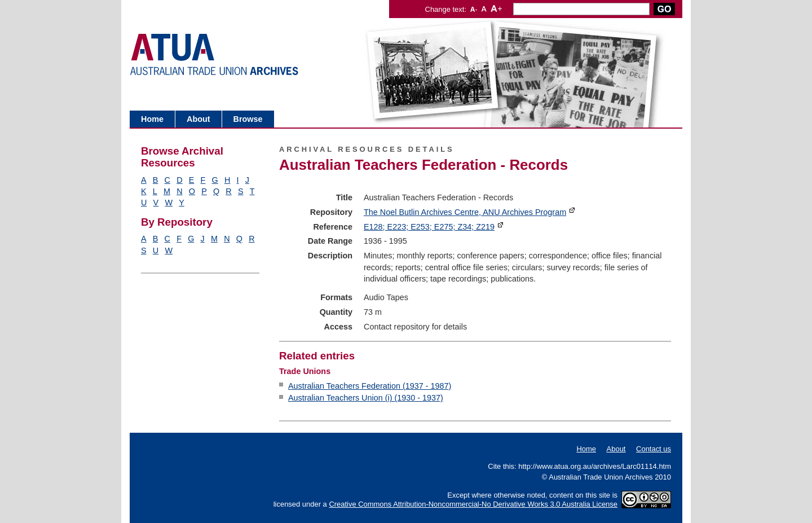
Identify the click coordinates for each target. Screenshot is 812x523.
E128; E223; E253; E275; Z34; (429, 227)
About (198, 119)
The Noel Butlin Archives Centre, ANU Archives (465, 212)
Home (152, 119)
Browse (248, 119)
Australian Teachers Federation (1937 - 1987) (370, 386)
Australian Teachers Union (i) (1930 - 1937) (366, 398)
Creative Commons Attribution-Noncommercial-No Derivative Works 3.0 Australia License (473, 504)
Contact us (654, 449)
